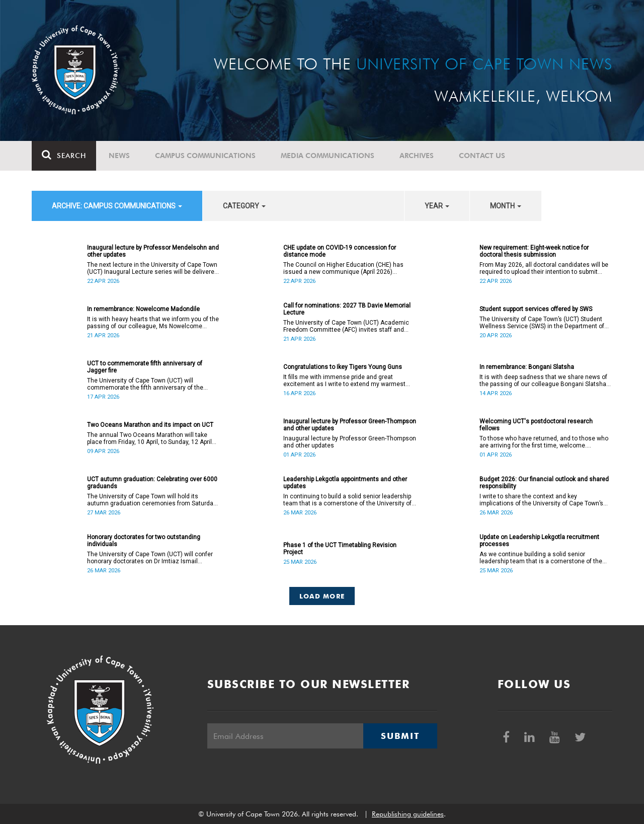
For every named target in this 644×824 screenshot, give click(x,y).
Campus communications (205, 156)
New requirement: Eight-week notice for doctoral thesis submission (534, 251)
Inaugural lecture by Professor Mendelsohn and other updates (153, 251)
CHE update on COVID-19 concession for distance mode (340, 251)
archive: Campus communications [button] (117, 206)
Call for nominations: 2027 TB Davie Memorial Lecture (347, 309)
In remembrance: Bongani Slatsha (527, 367)
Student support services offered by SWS (536, 309)
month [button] (506, 206)
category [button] (244, 206)
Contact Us (482, 156)
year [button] (437, 206)
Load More (322, 596)
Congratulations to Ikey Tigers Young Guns (343, 367)
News (119, 156)
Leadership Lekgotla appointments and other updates (345, 483)
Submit (400, 736)
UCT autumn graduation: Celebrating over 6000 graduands (152, 483)
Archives (417, 156)
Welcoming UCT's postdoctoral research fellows (536, 425)
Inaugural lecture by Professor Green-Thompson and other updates (350, 425)
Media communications (328, 156)
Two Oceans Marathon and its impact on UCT (150, 425)
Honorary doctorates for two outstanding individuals (144, 541)
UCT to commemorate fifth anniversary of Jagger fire (145, 367)
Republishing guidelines (408, 814)
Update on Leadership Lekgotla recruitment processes (539, 541)
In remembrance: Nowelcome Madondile (143, 309)
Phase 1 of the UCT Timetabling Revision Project (340, 549)
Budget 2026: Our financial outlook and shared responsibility (544, 483)
